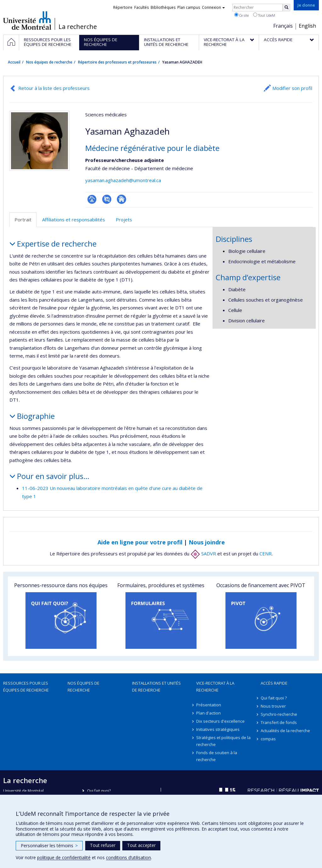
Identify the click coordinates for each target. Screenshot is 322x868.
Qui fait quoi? (99, 791)
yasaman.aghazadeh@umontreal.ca (123, 180)
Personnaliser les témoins (49, 846)
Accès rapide (274, 683)
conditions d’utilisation (128, 857)
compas (268, 739)
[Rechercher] (286, 8)
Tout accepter (141, 845)
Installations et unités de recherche (156, 687)
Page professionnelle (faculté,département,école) (92, 199)
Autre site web (122, 199)
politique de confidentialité (64, 857)
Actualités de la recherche (285, 731)
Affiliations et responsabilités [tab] (74, 220)
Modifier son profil (292, 88)
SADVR (203, 554)
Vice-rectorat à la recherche (215, 687)
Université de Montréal (27, 20)
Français (283, 26)
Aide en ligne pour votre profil (140, 542)
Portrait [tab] (23, 220)
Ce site (241, 15)
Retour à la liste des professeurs (54, 88)
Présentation (209, 705)
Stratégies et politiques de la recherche (223, 741)
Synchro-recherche (279, 714)
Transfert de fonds (279, 722)
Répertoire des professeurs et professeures (117, 62)
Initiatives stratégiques (218, 729)
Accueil (14, 62)
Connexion (213, 7)
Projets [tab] (124, 220)
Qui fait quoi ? (274, 698)
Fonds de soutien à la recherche (217, 756)
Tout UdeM (264, 15)
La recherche (78, 27)
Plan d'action (208, 713)
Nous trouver (273, 706)
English (307, 26)
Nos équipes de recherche (49, 62)
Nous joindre (207, 542)
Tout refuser (103, 845)
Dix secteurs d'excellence (220, 721)
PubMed (107, 199)
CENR (266, 554)
